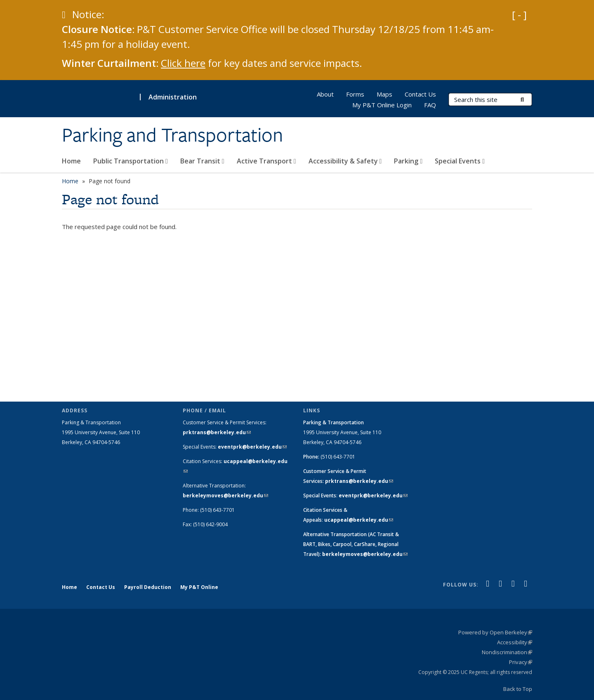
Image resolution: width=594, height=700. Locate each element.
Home (71, 161)
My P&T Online (199, 587)
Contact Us (420, 94)
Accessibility (515, 642)
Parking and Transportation (172, 135)
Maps (384, 94)
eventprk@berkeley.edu (252, 447)
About (325, 94)
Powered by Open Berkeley (495, 632)
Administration (173, 97)
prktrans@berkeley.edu (217, 432)
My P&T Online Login (382, 105)
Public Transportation (131, 161)
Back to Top (518, 689)
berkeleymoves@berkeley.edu (225, 495)
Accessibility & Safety (345, 161)
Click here (183, 63)
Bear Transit (202, 161)
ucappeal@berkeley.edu (359, 520)
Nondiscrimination (507, 652)
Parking (408, 161)
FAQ (430, 105)
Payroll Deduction (148, 587)
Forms (355, 94)
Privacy (521, 662)
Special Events (460, 161)
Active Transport (266, 161)
